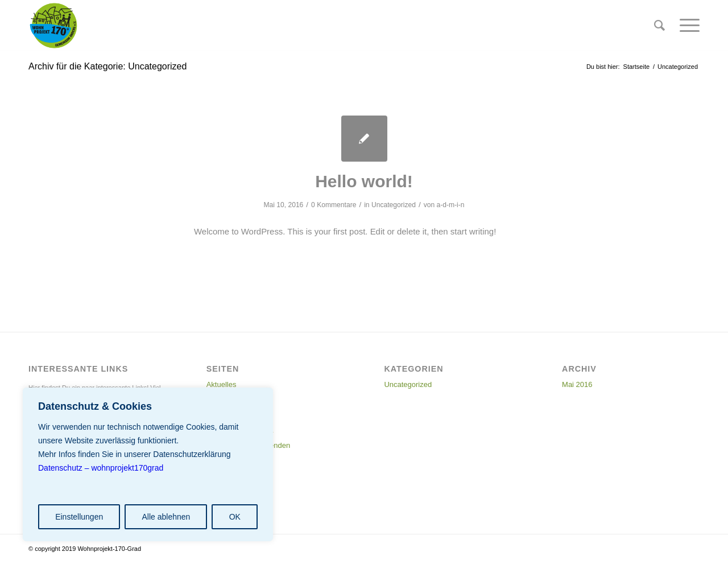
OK (235, 517)
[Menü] (686, 26)
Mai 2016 (577, 384)
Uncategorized (394, 205)
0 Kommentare (334, 205)
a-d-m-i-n (451, 205)
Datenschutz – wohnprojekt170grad (101, 468)
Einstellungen (79, 517)
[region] (148, 464)
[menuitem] (659, 26)
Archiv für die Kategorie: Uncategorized (107, 66)
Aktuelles (222, 384)
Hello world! (364, 181)
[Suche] (659, 26)
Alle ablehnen (166, 517)
